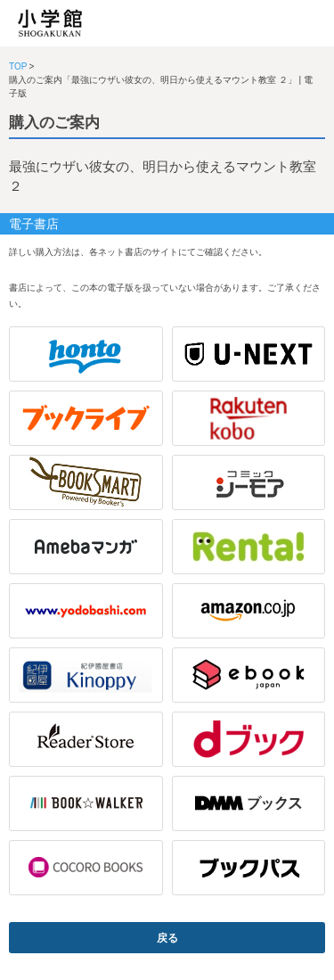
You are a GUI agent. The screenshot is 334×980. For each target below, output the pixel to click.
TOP (18, 66)
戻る (167, 938)
